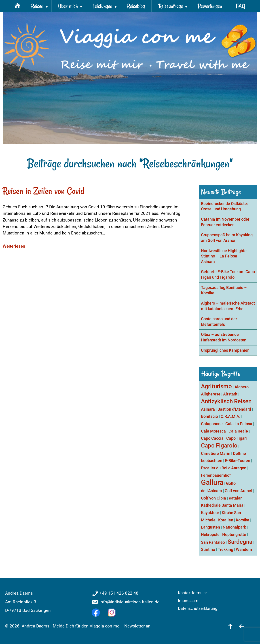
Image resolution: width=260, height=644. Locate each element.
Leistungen (102, 6)
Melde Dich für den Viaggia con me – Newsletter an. (102, 626)
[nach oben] (230, 626)
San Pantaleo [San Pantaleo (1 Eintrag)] (213, 542)
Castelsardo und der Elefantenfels (219, 322)
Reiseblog (136, 6)
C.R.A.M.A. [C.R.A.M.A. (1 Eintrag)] (230, 416)
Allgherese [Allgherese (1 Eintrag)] (211, 394)
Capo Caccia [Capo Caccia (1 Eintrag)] (212, 438)
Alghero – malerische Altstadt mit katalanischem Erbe (228, 306)
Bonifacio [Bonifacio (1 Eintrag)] (209, 416)
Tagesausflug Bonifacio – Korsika (224, 290)
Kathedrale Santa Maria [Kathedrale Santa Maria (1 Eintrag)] (222, 505)
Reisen (37, 6)
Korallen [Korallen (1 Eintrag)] (226, 520)
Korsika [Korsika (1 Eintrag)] (243, 520)
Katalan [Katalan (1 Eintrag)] (236, 498)
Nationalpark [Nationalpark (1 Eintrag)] (234, 527)
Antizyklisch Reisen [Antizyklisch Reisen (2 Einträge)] (226, 401)
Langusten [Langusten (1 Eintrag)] (210, 527)
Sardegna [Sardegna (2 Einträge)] (240, 542)
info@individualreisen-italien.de (129, 602)
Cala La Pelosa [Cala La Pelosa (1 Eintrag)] (239, 424)
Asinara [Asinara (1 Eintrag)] (208, 409)
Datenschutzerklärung (198, 608)
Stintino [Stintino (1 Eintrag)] (208, 549)
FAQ (240, 6)
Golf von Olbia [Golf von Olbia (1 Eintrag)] (213, 498)
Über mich (68, 6)
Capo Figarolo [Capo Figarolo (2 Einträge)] (219, 445)
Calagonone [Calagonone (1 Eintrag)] (212, 424)
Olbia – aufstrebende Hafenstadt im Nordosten (224, 337)
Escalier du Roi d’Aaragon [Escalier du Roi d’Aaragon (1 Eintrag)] (224, 468)
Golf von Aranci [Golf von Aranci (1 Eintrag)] (238, 491)
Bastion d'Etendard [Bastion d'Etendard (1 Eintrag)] (234, 409)
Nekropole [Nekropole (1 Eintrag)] (210, 534)
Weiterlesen (14, 246)
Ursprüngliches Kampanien (225, 350)
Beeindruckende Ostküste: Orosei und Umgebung (224, 206)
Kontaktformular (192, 593)
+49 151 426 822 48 (119, 593)
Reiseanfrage (171, 6)
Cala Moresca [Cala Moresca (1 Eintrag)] (213, 431)
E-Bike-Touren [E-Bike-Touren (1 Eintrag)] (238, 461)
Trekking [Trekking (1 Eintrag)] (225, 549)
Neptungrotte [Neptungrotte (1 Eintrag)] (234, 534)
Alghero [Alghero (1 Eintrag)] (242, 387)
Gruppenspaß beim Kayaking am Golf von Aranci (227, 238)
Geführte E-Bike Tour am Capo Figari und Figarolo (228, 275)
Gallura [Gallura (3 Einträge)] (212, 482)
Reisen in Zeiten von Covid (43, 191)
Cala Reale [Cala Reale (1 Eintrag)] (238, 431)
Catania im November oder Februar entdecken (225, 222)
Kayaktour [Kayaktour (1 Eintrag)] (210, 513)
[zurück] (241, 626)
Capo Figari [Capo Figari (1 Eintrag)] (237, 438)
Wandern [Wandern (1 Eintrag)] (244, 549)
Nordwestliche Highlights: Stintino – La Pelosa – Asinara (224, 256)
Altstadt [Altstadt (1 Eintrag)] (230, 394)
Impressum (188, 601)
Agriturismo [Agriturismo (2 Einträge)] (216, 386)
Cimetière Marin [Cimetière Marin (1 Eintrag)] (216, 453)
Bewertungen (210, 6)
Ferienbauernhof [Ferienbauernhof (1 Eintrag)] (216, 475)
